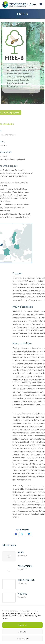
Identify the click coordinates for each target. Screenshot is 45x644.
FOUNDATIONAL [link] (26, 566)
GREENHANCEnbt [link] (26, 580)
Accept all (22, 625)
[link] (41, 4)
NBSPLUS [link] (22, 594)
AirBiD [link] (21, 552)
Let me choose (22, 638)
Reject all (23, 632)
